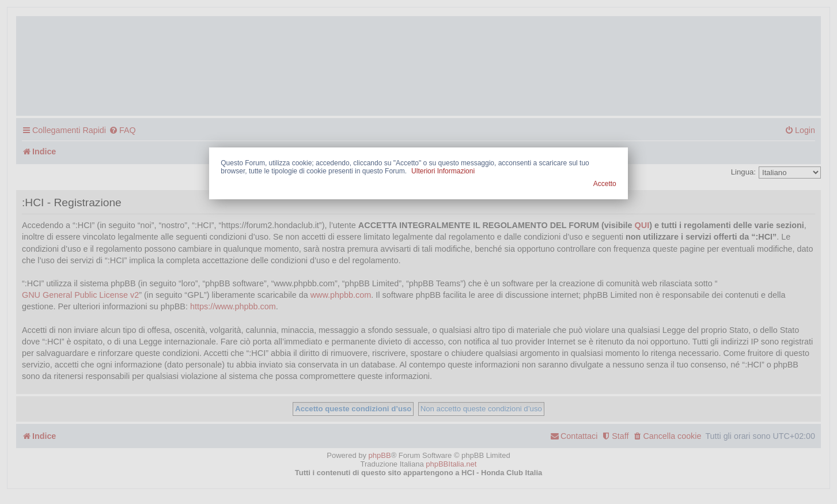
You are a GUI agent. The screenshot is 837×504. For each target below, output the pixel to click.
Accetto (605, 184)
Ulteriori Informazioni (443, 171)
